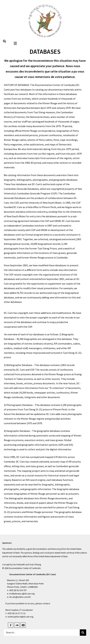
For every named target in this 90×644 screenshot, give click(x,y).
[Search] (83, 633)
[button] (15, 43)
